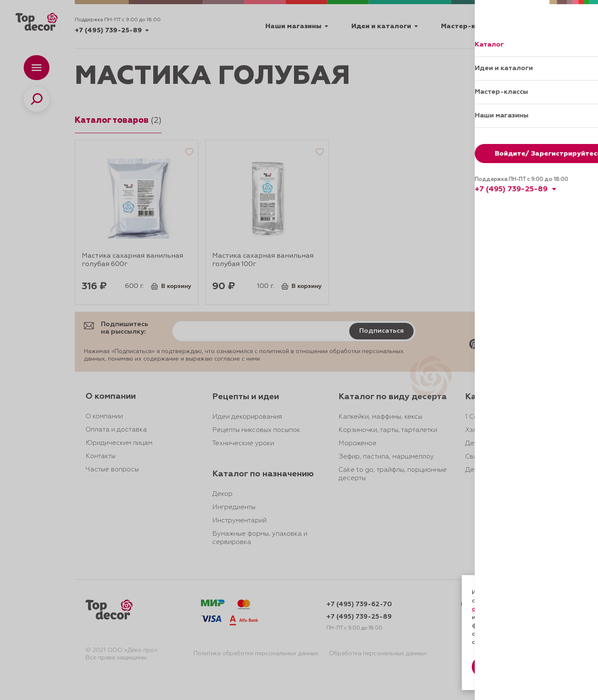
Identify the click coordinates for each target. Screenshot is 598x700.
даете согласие (501, 617)
